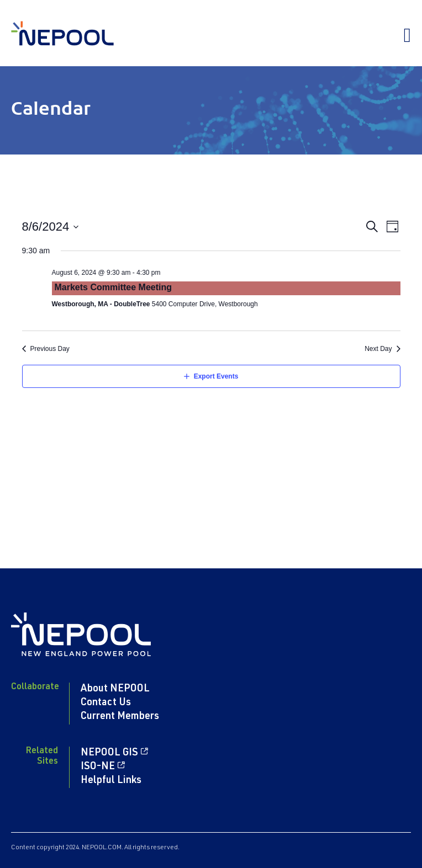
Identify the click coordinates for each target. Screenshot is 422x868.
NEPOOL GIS (109, 753)
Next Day (378, 349)
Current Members (120, 717)
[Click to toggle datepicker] (51, 227)
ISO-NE (98, 767)
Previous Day (50, 349)
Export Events (216, 376)
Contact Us (106, 703)
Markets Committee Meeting (114, 287)
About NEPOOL (115, 689)
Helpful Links (111, 781)
